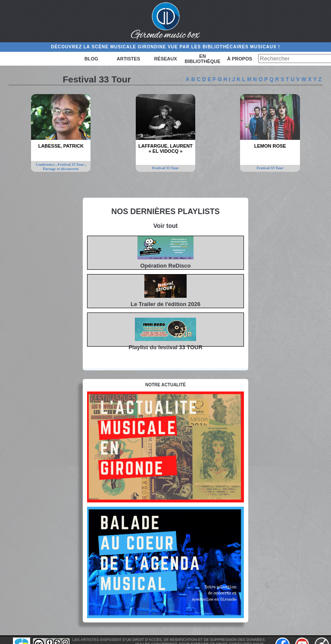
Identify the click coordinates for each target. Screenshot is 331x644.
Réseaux (165, 59)
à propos (240, 59)
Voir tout (166, 226)
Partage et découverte (61, 169)
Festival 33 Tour (72, 164)
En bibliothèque (202, 59)
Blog (91, 59)
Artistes (128, 59)
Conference (46, 164)
